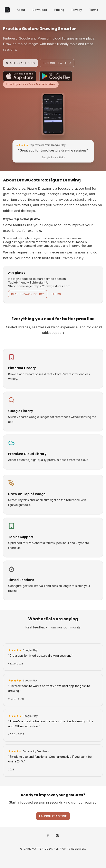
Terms (94, 10)
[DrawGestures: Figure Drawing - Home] (7, 10)
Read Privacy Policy (28, 294)
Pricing (59, 10)
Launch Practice (53, 816)
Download (40, 10)
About (21, 10)
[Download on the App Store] (20, 80)
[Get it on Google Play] (56, 80)
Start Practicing (21, 65)
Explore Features (57, 65)
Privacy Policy (72, 258)
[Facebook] (48, 836)
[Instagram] (57, 836)
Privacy (77, 10)
